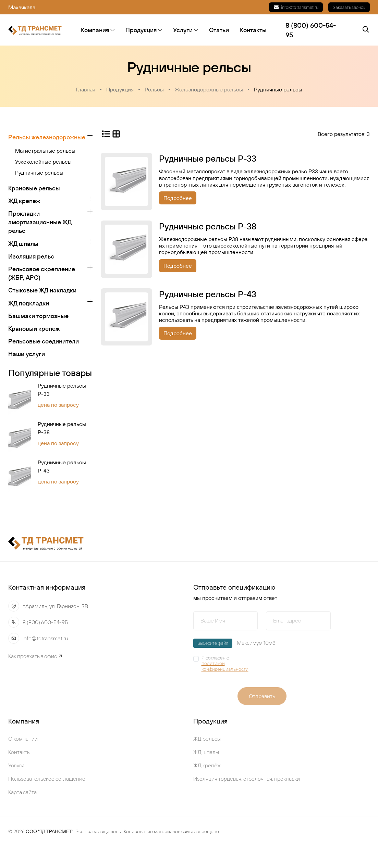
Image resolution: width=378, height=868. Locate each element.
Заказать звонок (349, 7)
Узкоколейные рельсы (43, 162)
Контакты (253, 30)
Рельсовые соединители (44, 341)
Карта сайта (22, 792)
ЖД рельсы (207, 739)
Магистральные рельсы (45, 151)
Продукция (144, 30)
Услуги (186, 30)
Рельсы (154, 89)
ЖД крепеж (24, 201)
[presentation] (310, 666)
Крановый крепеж (34, 329)
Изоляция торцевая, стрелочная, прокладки (247, 779)
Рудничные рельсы (278, 89)
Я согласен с (230, 664)
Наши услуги (27, 354)
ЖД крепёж (207, 765)
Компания (98, 30)
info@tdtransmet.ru (296, 7)
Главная (86, 89)
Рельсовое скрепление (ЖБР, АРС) (42, 273)
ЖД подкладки (29, 303)
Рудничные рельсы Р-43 (62, 466)
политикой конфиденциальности (225, 666)
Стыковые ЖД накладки (42, 290)
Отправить (262, 696)
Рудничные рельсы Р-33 (62, 390)
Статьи (219, 30)
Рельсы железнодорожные (47, 137)
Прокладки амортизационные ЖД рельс (40, 222)
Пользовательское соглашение (47, 779)
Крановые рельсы (34, 188)
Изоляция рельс (31, 256)
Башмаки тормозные (38, 316)
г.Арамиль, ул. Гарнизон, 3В (55, 606)
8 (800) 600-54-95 (45, 622)
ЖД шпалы (23, 244)
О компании (23, 739)
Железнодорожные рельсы (209, 89)
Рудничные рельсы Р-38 (62, 428)
